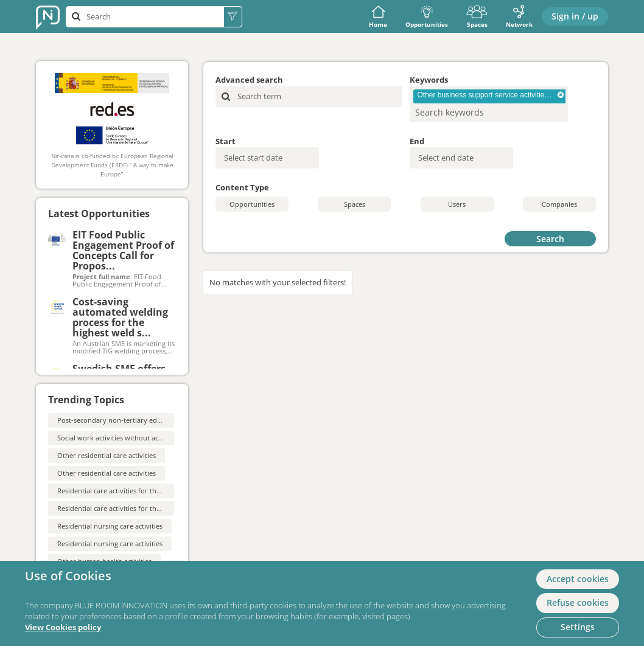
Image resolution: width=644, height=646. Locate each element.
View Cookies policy (63, 627)
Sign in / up (575, 16)
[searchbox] (469, 112)
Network (519, 17)
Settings (578, 627)
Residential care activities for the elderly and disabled (142, 491)
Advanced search (249, 80)
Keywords (429, 80)
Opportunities (427, 17)
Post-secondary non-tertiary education (119, 420)
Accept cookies (578, 579)
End (417, 141)
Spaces (477, 17)
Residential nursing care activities (110, 526)
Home (378, 17)
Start (226, 141)
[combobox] (489, 104)
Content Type (242, 187)
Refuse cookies (578, 603)
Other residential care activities (107, 455)
